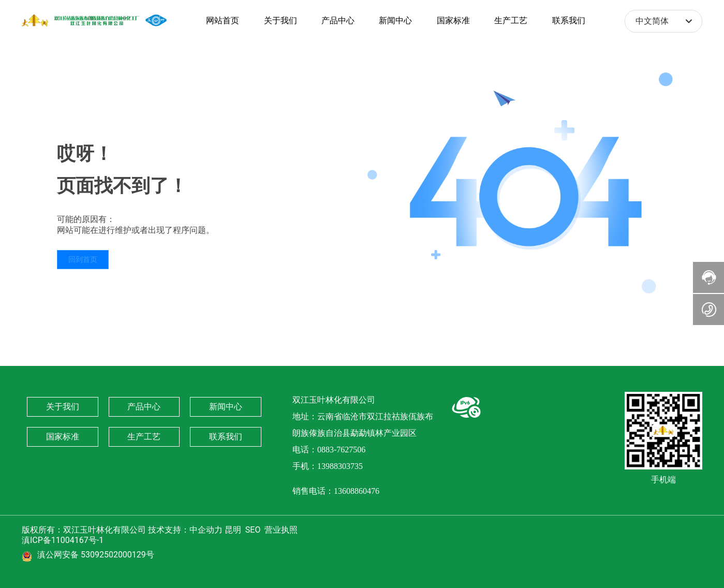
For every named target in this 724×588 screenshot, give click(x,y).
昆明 (233, 530)
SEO (253, 530)
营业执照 (282, 530)
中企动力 (206, 530)
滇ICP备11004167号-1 (63, 540)
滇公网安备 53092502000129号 (96, 555)
